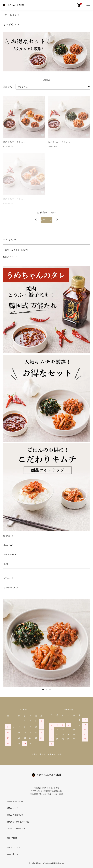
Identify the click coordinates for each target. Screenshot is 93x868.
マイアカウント (13, 847)
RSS (9, 838)
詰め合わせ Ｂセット (59, 143)
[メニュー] (88, 5)
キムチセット (15, 15)
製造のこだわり (10, 257)
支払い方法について (15, 815)
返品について (13, 808)
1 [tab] (43, 689)
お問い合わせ (13, 854)
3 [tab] (50, 689)
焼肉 (6, 564)
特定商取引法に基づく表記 (18, 822)
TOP (5, 15)
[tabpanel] (46, 643)
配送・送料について (15, 801)
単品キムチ (9, 545)
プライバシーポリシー (16, 828)
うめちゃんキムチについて (15, 250)
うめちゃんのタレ (12, 587)
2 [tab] (46, 689)
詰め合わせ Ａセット (14, 142)
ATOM (14, 838)
